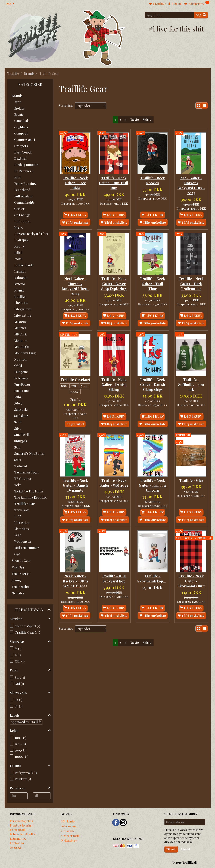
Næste (134, 120)
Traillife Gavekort (75, 382)
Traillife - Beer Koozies (152, 179)
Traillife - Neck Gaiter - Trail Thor (152, 285)
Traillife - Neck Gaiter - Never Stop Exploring (114, 285)
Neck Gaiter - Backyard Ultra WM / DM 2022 (75, 587)
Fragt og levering (21, 825)
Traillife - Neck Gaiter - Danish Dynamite (75, 488)
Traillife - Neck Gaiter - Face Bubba (75, 181)
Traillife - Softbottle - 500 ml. (191, 384)
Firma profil (18, 830)
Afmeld (185, 849)
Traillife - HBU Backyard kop (114, 584)
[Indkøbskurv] (197, 4)
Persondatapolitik (21, 821)
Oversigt (15, 847)
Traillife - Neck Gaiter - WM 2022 (114, 486)
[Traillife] (35, 37)
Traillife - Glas (191, 483)
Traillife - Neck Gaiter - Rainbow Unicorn (153, 488)
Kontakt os (17, 843)
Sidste (147, 120)
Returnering (18, 838)
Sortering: (66, 105)
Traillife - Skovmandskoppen (153, 584)
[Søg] (201, 15)
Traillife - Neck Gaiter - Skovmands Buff (191, 587)
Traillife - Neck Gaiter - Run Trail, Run (114, 181)
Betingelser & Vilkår (23, 834)
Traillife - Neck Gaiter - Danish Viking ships (152, 384)
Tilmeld (171, 849)
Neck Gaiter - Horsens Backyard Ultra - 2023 (191, 184)
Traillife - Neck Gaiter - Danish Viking (114, 384)
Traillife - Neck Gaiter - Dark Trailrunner (191, 285)
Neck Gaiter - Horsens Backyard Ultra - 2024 (75, 287)
